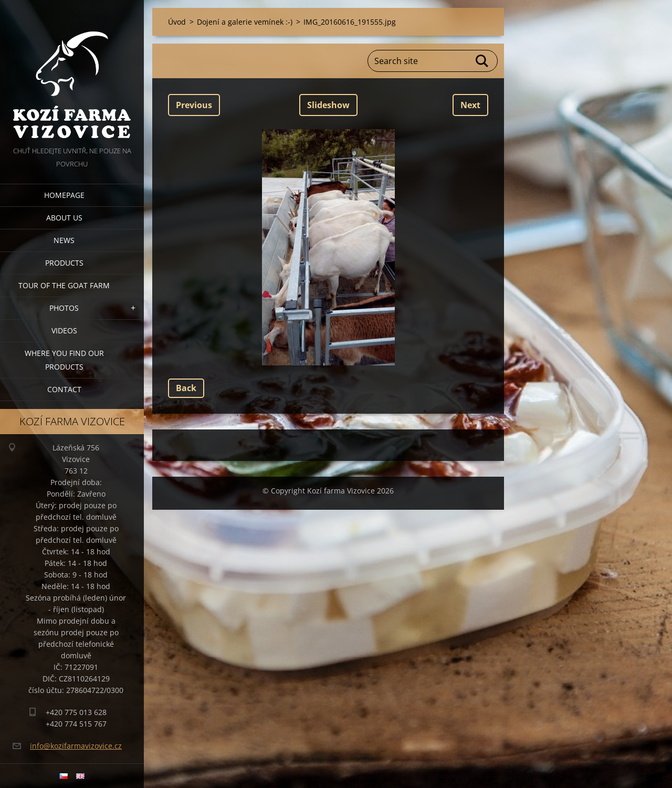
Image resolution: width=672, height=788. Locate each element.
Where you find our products (64, 360)
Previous (194, 105)
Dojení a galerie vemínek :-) (245, 22)
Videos (64, 330)
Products (64, 263)
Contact (64, 389)
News (64, 240)
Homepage (64, 195)
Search (482, 61)
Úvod (177, 22)
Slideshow (328, 105)
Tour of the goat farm (64, 285)
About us (64, 218)
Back (186, 388)
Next (470, 105)
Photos (64, 308)
